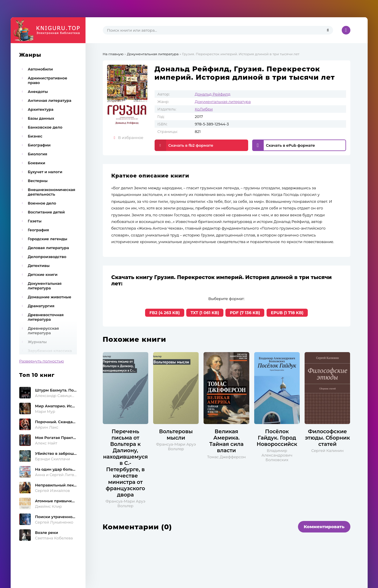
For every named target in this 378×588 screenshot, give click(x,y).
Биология (38, 154)
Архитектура (41, 109)
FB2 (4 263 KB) (165, 313)
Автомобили (40, 69)
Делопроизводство (47, 257)
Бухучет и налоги (45, 172)
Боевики (37, 163)
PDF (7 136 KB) (245, 313)
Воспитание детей (46, 212)
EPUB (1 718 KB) (287, 313)
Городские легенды (48, 239)
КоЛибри (204, 109)
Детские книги (43, 274)
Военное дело (42, 203)
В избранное (129, 138)
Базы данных (41, 118)
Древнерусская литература (43, 331)
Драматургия (41, 306)
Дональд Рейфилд (213, 94)
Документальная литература (45, 286)
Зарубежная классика (50, 351)
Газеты (35, 221)
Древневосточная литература (46, 317)
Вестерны (38, 181)
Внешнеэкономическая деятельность (52, 192)
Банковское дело (45, 127)
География (39, 230)
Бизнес (35, 136)
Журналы (37, 342)
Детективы (39, 266)
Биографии (39, 145)
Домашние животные (50, 297)
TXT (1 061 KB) (205, 313)
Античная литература (50, 100)
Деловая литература (49, 248)
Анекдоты (38, 91)
